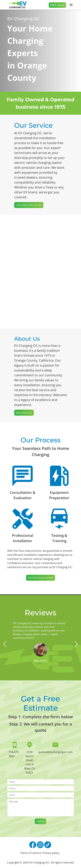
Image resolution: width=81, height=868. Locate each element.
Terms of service (31, 853)
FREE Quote (57, 5)
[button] (5, 644)
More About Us (24, 413)
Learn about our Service (29, 205)
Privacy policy (51, 853)
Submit (40, 821)
